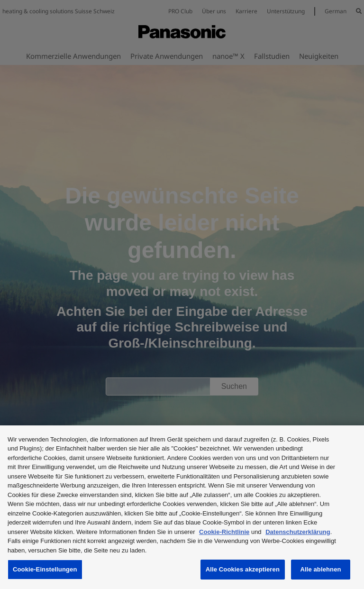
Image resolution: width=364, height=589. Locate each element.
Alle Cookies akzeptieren (243, 569)
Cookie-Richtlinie (224, 532)
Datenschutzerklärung (298, 532)
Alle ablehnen (320, 569)
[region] (182, 507)
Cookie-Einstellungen (45, 569)
